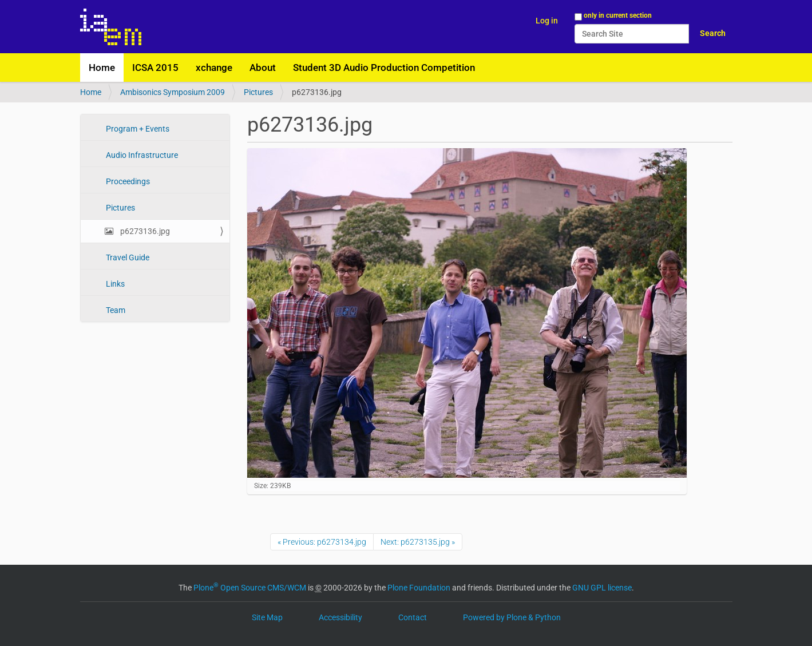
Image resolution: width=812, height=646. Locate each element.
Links (114, 284)
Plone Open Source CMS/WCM (250, 588)
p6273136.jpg (144, 231)
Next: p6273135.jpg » (418, 542)
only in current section (618, 15)
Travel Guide (127, 257)
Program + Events (137, 129)
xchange (214, 68)
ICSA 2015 (155, 68)
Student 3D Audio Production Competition (384, 68)
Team (115, 310)
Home (102, 68)
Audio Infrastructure (141, 155)
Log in (547, 21)
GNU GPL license (602, 588)
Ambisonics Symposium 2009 (173, 92)
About (263, 68)
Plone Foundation (419, 588)
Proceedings (127, 181)
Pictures (258, 92)
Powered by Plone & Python (512, 617)
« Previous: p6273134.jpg (322, 542)
